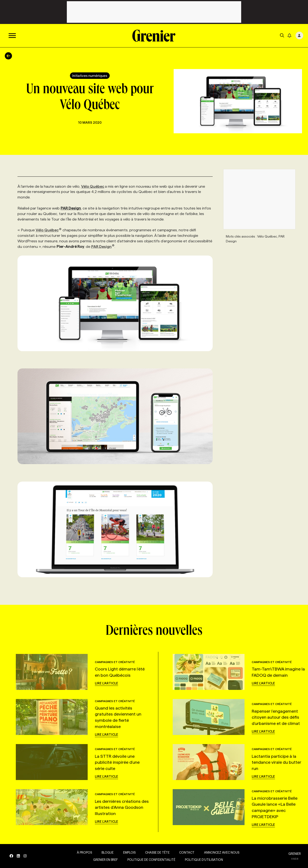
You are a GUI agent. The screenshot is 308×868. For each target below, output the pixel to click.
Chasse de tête (157, 852)
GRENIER (295, 854)
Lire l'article (106, 683)
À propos (84, 852)
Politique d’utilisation (204, 860)
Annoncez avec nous (222, 852)
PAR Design (103, 247)
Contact (187, 852)
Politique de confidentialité (151, 860)
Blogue (108, 852)
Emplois (129, 852)
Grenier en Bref (106, 860)
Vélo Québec (93, 186)
